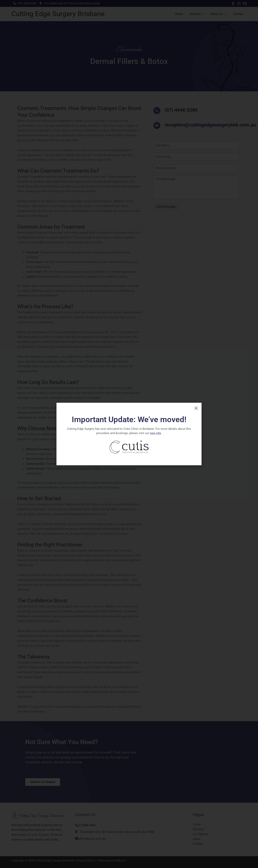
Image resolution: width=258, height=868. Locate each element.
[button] (196, 408)
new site (155, 433)
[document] (129, 434)
